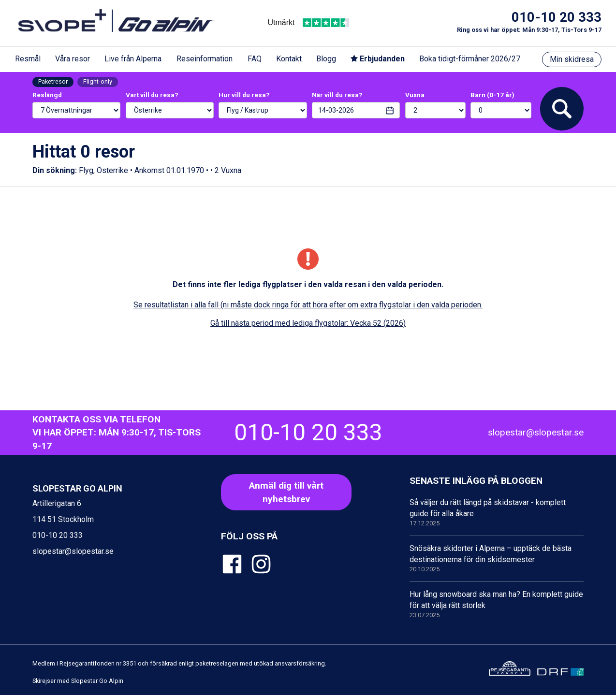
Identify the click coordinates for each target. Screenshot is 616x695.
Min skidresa (572, 59)
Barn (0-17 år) (492, 95)
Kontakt (289, 59)
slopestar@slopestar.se (536, 432)
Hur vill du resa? (244, 95)
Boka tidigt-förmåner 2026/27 (470, 59)
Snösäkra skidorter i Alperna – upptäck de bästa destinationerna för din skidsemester (497, 559)
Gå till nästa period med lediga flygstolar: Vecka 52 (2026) (308, 323)
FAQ (255, 59)
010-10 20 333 (557, 17)
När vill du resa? (337, 95)
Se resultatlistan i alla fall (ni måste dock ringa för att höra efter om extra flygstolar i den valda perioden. (308, 305)
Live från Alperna (133, 59)
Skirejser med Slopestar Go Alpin (78, 681)
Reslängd (47, 95)
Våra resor (73, 59)
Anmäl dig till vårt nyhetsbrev (286, 492)
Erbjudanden (378, 59)
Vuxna (415, 95)
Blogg (326, 59)
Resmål (28, 59)
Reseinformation (205, 59)
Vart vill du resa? (152, 95)
